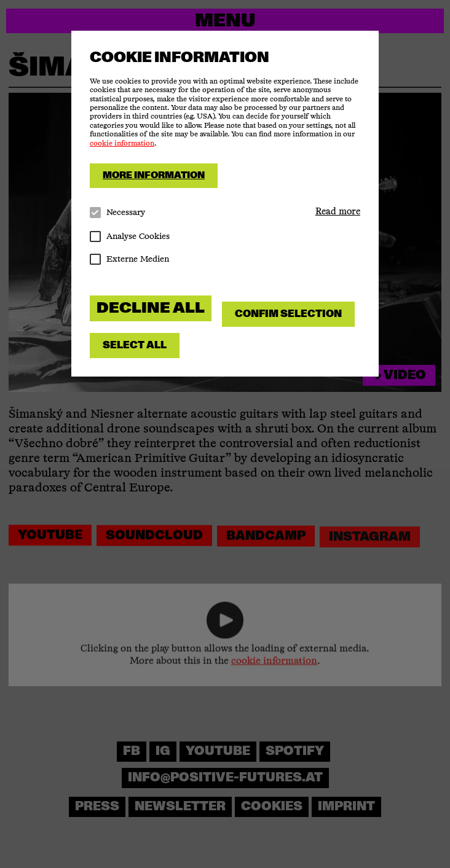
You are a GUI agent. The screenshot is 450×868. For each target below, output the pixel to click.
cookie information (122, 144)
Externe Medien (129, 260)
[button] (338, 212)
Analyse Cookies (130, 237)
